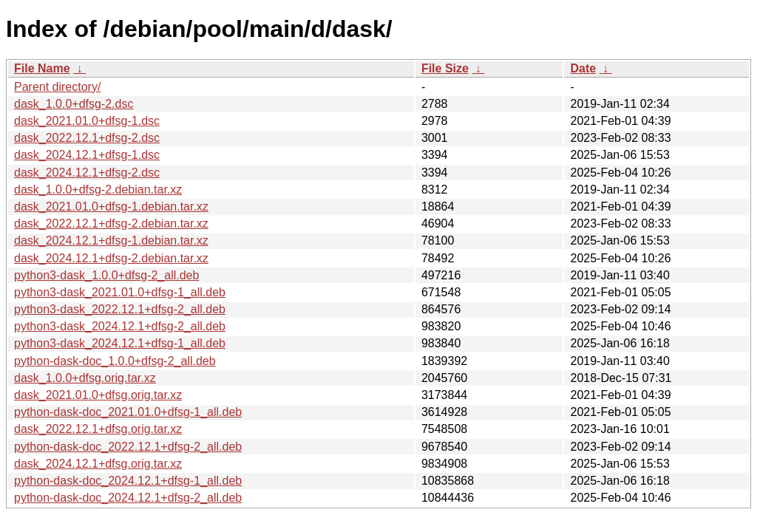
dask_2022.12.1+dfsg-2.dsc (87, 138)
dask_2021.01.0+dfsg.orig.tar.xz (98, 395)
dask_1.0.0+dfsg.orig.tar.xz (85, 378)
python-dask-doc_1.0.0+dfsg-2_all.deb (115, 361)
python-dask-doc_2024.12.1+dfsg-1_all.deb (128, 481)
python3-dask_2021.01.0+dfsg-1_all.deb (120, 292)
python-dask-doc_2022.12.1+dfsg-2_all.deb (128, 447)
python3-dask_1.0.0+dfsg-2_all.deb (106, 275)
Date (583, 68)
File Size (445, 68)
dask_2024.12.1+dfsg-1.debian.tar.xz (111, 241)
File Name (42, 68)
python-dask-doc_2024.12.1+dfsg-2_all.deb (128, 498)
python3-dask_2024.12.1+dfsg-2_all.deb (120, 326)
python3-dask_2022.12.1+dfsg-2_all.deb (120, 309)
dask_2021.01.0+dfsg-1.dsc (87, 121)
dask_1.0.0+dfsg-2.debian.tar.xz (98, 190)
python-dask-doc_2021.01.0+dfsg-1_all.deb (128, 412)
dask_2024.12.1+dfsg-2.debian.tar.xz (111, 258)
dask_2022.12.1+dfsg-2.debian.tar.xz (111, 224)
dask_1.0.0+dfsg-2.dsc (74, 104)
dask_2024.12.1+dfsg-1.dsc (87, 155)
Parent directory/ (57, 87)
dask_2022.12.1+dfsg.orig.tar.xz (98, 429)
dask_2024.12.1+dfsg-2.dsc (87, 173)
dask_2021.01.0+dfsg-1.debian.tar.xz (111, 207)
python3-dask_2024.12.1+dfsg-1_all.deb (120, 343)
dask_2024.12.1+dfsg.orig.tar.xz (98, 464)
